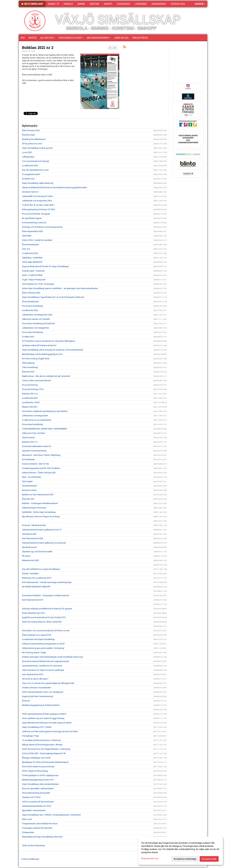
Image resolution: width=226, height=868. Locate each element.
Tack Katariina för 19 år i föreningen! (38, 284)
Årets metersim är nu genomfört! (37, 635)
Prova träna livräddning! (32, 306)
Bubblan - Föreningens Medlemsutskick (40, 503)
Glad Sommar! (28, 438)
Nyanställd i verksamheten (34, 810)
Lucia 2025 (27, 152)
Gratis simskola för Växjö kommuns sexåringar (43, 670)
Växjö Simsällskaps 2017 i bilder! (37, 727)
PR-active (26, 556)
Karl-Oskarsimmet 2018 (32, 674)
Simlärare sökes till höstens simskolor (39, 345)
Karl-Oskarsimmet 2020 (32, 538)
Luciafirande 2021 (30, 398)
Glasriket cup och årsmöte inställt (37, 552)
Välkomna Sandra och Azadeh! (36, 319)
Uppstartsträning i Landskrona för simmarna (42, 666)
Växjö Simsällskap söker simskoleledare (40, 784)
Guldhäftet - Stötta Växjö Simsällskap (39, 512)
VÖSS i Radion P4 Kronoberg (35, 771)
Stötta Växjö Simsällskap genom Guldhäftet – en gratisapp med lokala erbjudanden (60, 288)
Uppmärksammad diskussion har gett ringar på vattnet (47, 723)
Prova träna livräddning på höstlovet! (38, 323)
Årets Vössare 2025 (31, 130)
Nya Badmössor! (30, 547)
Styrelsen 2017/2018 (31, 797)
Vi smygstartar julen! (31, 174)
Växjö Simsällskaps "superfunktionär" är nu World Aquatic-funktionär (53, 297)
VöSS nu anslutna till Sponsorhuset (38, 802)
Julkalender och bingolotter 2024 (37, 201)
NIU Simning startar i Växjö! (34, 652)
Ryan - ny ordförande (31, 477)
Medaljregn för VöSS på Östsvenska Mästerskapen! (45, 762)
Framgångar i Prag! (30, 736)
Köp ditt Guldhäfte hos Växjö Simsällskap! (41, 569)
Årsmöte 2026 (28, 135)
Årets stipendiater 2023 (32, 231)
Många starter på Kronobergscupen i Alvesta (42, 745)
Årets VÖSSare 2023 (31, 293)
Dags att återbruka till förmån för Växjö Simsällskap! (46, 266)
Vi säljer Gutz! (28, 337)
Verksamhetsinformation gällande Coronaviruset (44, 543)
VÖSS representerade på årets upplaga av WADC (44, 714)
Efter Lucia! (27, 819)
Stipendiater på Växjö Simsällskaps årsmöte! (42, 837)
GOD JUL (26, 249)
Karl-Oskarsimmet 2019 (32, 600)
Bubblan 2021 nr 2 (38, 47)
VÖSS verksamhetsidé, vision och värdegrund (43, 692)
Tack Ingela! (27, 481)
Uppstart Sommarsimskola (34, 451)
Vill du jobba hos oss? (32, 144)
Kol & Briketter (28, 459)
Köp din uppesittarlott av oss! (35, 170)
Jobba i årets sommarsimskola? (37, 380)
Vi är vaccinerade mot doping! (35, 161)
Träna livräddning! (30, 367)
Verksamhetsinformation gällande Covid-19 (42, 530)
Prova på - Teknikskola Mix (34, 525)
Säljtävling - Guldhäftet (32, 258)
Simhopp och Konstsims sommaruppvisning (42, 227)
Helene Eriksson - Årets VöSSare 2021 (39, 473)
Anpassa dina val (150, 858)
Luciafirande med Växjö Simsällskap (38, 639)
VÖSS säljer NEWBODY (32, 262)
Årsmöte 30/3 (28, 372)
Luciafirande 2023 (30, 253)
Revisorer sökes (29, 490)
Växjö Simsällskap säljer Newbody (38, 183)
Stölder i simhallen (30, 574)
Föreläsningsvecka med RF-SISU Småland (41, 468)
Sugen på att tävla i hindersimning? (38, 696)
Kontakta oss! (28, 179)
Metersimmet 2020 (30, 560)
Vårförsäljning (28, 363)
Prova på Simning (30, 385)
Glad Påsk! (27, 236)
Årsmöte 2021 (28, 499)
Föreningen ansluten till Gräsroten (37, 828)
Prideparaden (28, 832)
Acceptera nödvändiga (185, 859)
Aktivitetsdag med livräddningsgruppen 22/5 (42, 354)
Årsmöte (26, 701)
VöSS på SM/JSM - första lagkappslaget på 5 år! (44, 753)
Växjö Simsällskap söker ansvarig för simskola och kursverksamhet (53, 350)
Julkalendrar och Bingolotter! (35, 416)
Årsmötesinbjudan (30, 244)
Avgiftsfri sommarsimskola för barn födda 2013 (44, 617)
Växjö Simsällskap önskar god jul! (37, 148)
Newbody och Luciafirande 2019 (37, 578)
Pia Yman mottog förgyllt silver (36, 359)
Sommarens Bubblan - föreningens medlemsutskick (46, 595)
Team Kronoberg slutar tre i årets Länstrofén (42, 622)
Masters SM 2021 (30, 407)
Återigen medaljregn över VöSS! (36, 758)
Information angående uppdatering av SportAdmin (45, 411)
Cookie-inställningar (30, 859)
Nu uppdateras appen (32, 218)
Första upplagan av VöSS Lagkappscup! (40, 775)
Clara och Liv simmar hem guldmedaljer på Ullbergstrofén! (48, 683)
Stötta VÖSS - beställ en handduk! (37, 240)
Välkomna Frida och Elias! (34, 433)
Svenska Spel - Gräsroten (33, 271)
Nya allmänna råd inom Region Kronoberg (41, 516)
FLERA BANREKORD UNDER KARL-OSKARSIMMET (45, 429)
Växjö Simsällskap (32, 4)
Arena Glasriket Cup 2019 (33, 613)
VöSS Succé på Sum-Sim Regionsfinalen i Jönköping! (46, 749)
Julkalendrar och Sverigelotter (35, 328)
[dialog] (180, 851)
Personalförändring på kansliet (36, 793)
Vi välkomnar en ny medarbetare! (37, 420)
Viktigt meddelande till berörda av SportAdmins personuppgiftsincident (54, 187)
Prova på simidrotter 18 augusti (36, 214)
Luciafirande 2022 (30, 310)
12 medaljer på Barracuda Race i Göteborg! (41, 740)
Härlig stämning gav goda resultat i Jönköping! (43, 648)
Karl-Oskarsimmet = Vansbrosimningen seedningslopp (47, 582)
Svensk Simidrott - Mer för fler (35, 464)
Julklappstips (28, 157)
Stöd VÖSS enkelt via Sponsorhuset (38, 767)
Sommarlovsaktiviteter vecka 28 (36, 446)
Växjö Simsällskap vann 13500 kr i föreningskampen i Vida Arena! (51, 815)
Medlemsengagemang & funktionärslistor (41, 705)
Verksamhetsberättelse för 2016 (36, 806)
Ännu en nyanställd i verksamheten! (38, 788)
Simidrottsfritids (29, 486)
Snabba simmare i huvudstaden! (36, 688)
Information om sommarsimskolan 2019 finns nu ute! (46, 631)
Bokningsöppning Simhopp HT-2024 (38, 209)
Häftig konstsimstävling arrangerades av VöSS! (43, 644)
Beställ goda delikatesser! (34, 139)
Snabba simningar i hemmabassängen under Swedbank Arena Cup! (52, 657)
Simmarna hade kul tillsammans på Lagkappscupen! (46, 661)
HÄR (50, 75)
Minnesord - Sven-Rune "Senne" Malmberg (41, 455)
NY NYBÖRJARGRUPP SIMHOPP (36, 587)
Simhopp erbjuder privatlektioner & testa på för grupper (47, 609)
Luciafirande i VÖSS (31, 402)
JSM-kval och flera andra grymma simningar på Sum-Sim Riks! (50, 731)
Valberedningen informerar (34, 508)
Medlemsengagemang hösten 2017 (38, 780)
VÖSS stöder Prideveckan (34, 846)
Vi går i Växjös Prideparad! (34, 280)
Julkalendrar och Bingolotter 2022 (37, 315)
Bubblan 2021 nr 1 (30, 442)
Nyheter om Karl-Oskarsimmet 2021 (38, 495)
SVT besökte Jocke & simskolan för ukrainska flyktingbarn (49, 341)
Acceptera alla (209, 859)
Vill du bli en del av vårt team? (35, 679)
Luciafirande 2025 (30, 166)
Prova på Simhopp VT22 (33, 389)
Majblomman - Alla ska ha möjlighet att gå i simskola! (46, 376)
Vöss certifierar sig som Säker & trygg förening (43, 718)
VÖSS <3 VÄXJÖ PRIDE (32, 275)
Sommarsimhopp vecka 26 (34, 223)
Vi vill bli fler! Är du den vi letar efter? (38, 205)
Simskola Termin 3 (30, 192)
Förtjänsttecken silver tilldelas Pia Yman (40, 824)
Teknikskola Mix (29, 534)
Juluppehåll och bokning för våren (37, 196)
